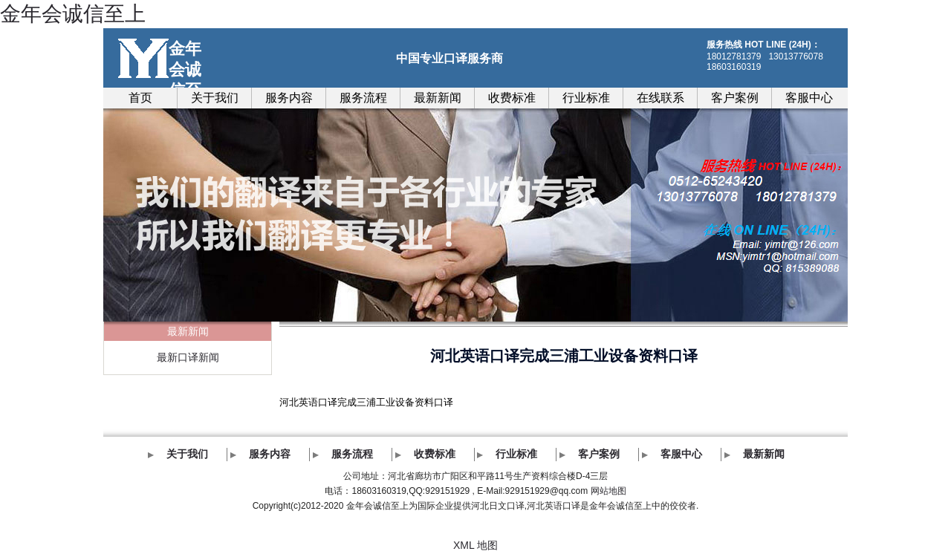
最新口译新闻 (188, 357)
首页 (140, 98)
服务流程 (363, 98)
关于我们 (215, 98)
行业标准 (586, 98)
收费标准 (512, 98)
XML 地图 (475, 545)
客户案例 (735, 98)
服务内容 (289, 98)
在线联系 (660, 98)
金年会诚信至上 (73, 14)
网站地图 (608, 491)
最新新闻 (438, 98)
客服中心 (809, 98)
